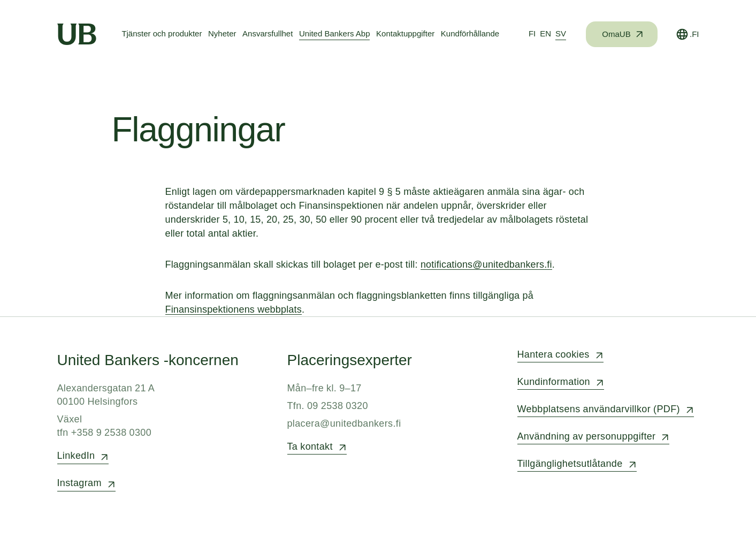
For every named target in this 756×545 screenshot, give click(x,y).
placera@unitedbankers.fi (344, 423)
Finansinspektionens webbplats (234, 309)
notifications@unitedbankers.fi (486, 264)
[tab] (532, 34)
